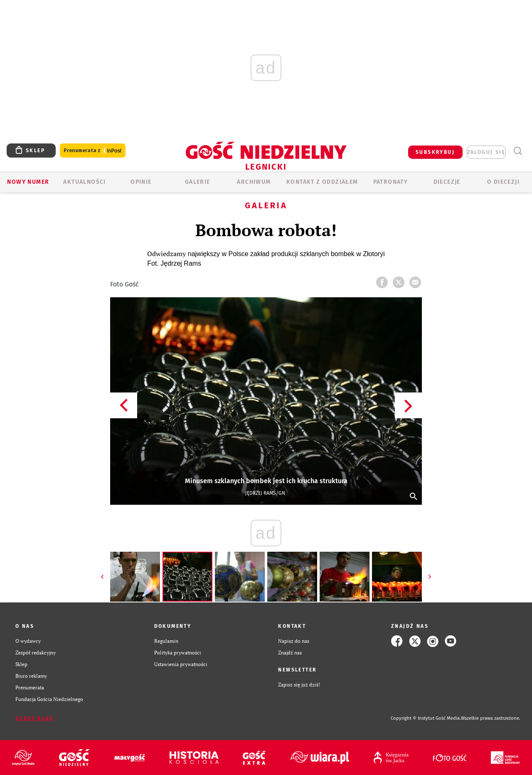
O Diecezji (503, 182)
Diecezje (447, 182)
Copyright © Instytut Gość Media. (426, 718)
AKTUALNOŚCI (84, 182)
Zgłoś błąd (34, 718)
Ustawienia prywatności (181, 664)
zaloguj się (486, 152)
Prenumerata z (93, 151)
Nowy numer (28, 182)
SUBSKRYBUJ (435, 152)
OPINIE (141, 182)
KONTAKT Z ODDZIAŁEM (322, 182)
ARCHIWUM (254, 182)
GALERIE (198, 182)
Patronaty (391, 182)
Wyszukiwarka (518, 151)
